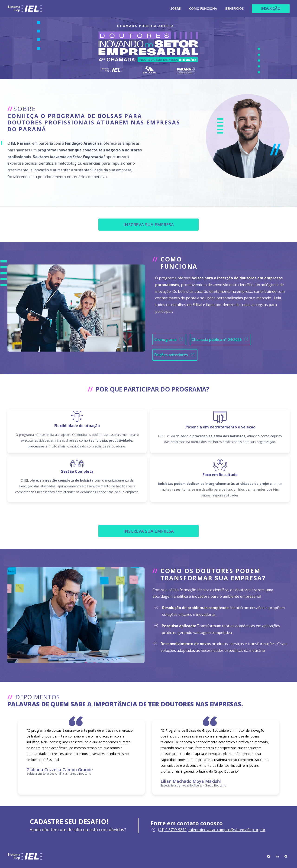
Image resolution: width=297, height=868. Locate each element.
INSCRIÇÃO (271, 8)
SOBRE (176, 9)
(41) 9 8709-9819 (172, 830)
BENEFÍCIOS (234, 9)
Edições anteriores (175, 355)
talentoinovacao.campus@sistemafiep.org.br (227, 830)
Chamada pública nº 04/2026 (220, 339)
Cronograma (169, 339)
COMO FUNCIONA (203, 9)
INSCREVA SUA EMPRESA (149, 225)
